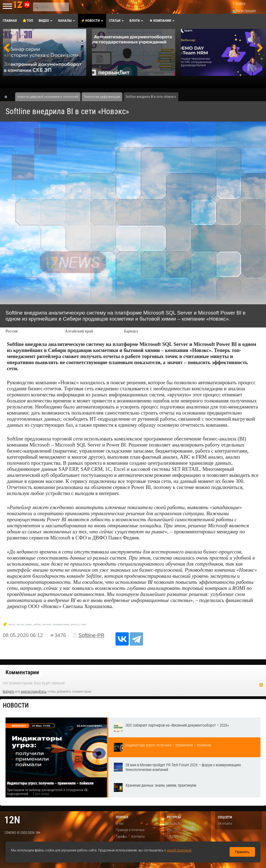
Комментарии (22, 672)
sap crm (20, 624)
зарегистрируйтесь (34, 692)
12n (12, 820)
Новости (16, 706)
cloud (83, 624)
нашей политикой (179, 850)
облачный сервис (61, 624)
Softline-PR (91, 635)
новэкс (29, 624)
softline (37, 624)
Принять (242, 852)
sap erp (12, 624)
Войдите (8, 692)
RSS (261, 685)
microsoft (47, 624)
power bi (75, 624)
